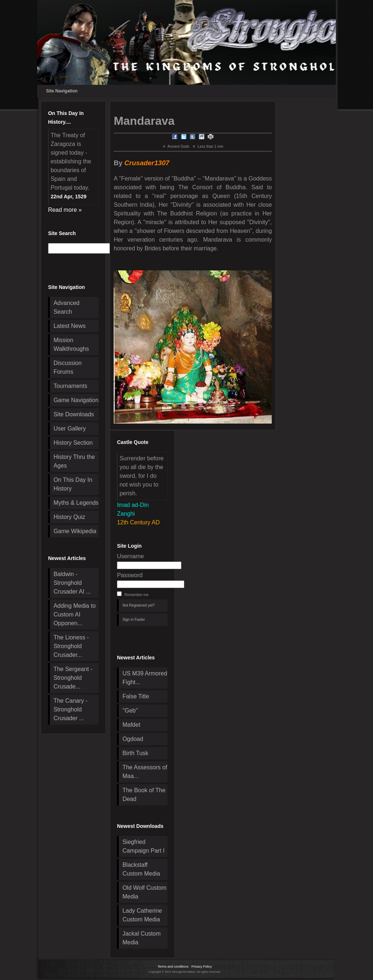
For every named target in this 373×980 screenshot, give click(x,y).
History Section (73, 443)
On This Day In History (73, 484)
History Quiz (69, 517)
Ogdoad (133, 739)
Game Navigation (76, 400)
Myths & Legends (76, 503)
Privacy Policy (202, 967)
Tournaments (70, 386)
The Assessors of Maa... (145, 772)
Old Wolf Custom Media (144, 892)
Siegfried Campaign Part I (144, 846)
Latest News (70, 326)
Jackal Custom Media (142, 938)
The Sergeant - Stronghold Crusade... (73, 678)
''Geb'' (130, 711)
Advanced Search (66, 307)
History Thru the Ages (74, 461)
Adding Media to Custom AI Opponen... (75, 614)
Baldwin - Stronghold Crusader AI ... (72, 583)
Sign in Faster (134, 620)
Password (130, 575)
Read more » (65, 210)
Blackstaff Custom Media (141, 869)
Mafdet (131, 725)
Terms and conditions (173, 967)
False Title (136, 696)
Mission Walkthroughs (71, 344)
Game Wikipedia (75, 531)
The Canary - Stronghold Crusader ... (70, 709)
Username (130, 556)
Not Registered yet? (138, 605)
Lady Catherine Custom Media (142, 915)
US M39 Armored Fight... (145, 678)
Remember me (137, 595)
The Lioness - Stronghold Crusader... (71, 646)
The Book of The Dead (144, 795)
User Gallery (70, 428)
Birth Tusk (135, 753)
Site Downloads (74, 414)
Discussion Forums (68, 367)
